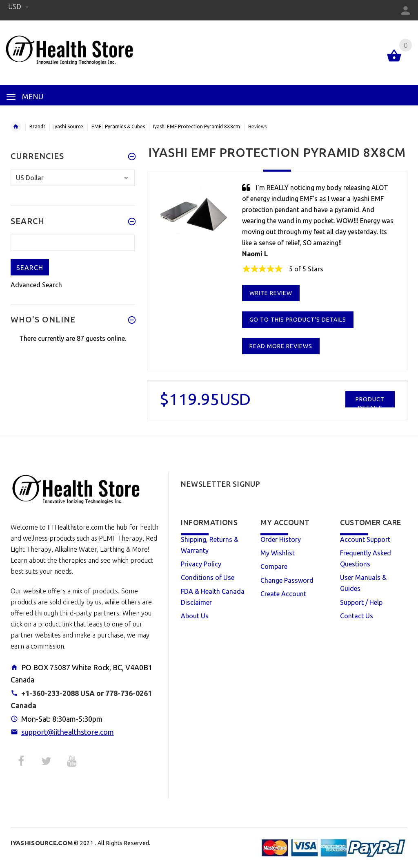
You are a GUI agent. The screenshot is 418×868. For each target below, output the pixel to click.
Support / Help (361, 602)
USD (18, 7)
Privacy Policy (201, 564)
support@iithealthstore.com (68, 732)
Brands (37, 126)
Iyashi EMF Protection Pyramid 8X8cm (197, 126)
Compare (274, 566)
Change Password (287, 580)
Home (16, 127)
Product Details (370, 402)
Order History (281, 539)
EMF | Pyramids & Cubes (118, 126)
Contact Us (357, 616)
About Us (195, 616)
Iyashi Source (68, 126)
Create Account (283, 594)
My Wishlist (278, 553)
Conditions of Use (208, 577)
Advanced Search (36, 285)
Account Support (365, 539)
